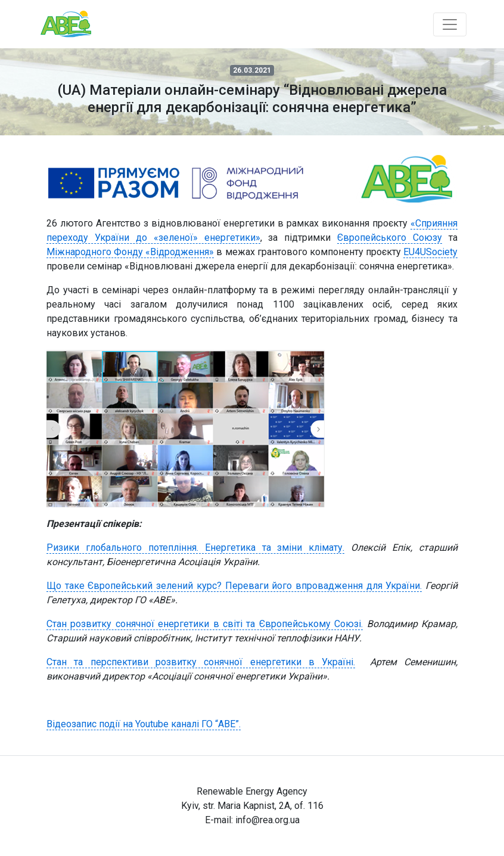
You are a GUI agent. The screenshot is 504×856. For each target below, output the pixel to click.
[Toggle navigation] (450, 24)
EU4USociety (430, 252)
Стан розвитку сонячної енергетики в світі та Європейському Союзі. (205, 624)
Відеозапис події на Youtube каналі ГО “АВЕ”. (144, 724)
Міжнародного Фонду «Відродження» (130, 252)
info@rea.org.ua (267, 820)
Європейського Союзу (390, 238)
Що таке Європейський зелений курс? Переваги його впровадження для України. (234, 586)
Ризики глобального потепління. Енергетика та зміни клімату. (195, 548)
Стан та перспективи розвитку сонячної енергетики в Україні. (201, 662)
